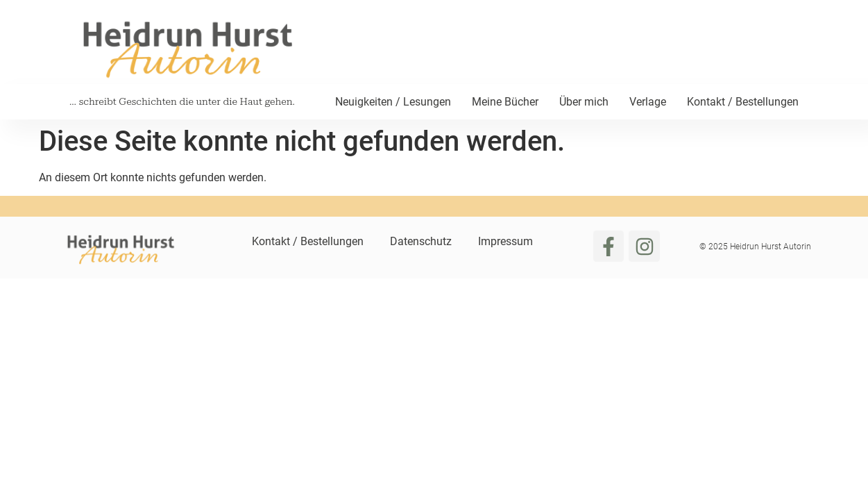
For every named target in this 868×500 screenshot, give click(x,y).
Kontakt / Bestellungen (743, 102)
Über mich (584, 102)
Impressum (505, 241)
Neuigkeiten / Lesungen (393, 102)
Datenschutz (421, 241)
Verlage (648, 102)
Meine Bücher (505, 102)
